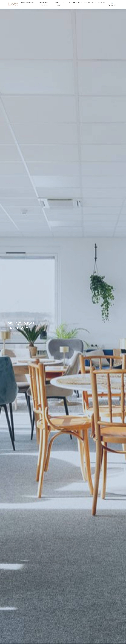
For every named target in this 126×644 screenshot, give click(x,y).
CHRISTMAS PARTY (60, 4)
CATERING (73, 3)
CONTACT (102, 3)
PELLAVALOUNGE (27, 3)
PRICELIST (82, 3)
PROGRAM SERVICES (43, 4)
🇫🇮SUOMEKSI (112, 4)
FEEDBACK (92, 3)
